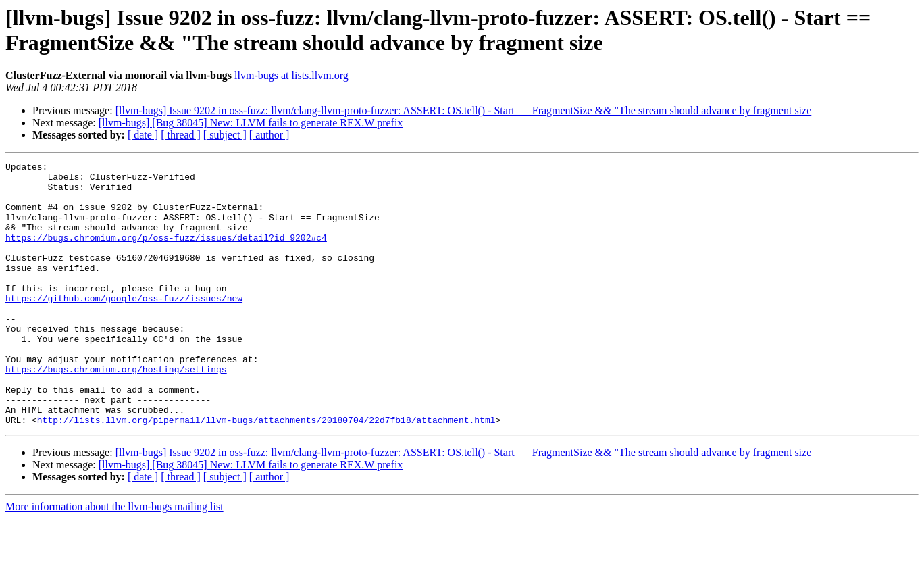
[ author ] (269, 135)
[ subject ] (225, 135)
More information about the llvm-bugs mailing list (114, 559)
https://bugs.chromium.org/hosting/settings (116, 412)
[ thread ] (181, 135)
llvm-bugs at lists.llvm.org (291, 75)
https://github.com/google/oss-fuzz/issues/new (124, 326)
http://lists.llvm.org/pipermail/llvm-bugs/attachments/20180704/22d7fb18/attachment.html (266, 472)
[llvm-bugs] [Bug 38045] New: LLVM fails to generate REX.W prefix (251, 123)
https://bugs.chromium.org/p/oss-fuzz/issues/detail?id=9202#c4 (166, 253)
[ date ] (143, 135)
